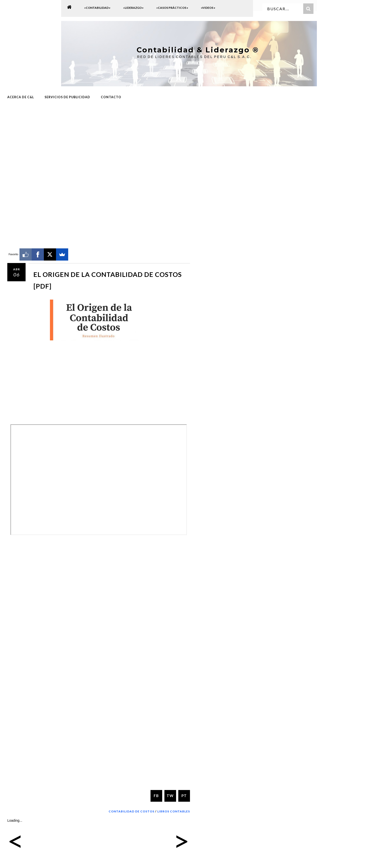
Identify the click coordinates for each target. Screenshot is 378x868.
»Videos (208, 8)
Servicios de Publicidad (67, 97)
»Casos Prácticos (172, 8)
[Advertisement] (99, 143)
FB (156, 795)
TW (170, 795)
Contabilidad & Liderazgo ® (194, 49)
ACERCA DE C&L (21, 97)
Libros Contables (174, 811)
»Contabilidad (97, 8)
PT (184, 795)
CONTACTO (111, 97)
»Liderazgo (133, 8)
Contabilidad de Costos (132, 811)
